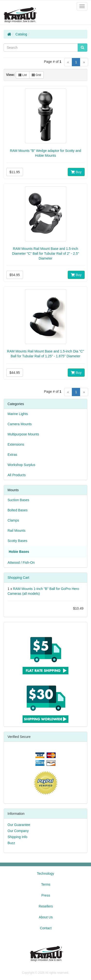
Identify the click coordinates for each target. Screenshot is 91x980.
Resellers (46, 906)
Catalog (21, 34)
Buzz (11, 843)
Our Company (18, 831)
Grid (36, 75)
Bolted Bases (18, 510)
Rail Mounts (17, 531)
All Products (17, 475)
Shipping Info (17, 837)
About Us (46, 917)
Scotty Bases (17, 541)
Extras (12, 455)
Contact (46, 928)
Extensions (16, 444)
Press (46, 895)
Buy (76, 172)
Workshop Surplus (21, 465)
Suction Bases (18, 500)
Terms (46, 884)
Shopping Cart (18, 578)
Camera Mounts (20, 424)
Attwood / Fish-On (21, 563)
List (23, 75)
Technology (45, 874)
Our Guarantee (19, 825)
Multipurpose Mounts (23, 434)
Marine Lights (18, 414)
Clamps (13, 520)
